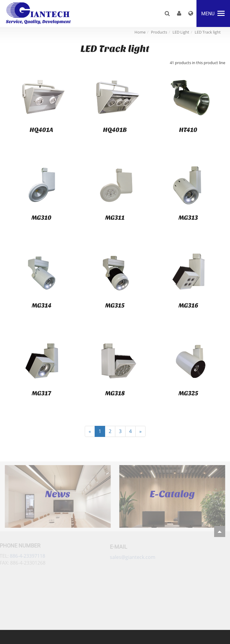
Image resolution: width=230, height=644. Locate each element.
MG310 (41, 218)
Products (159, 32)
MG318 (115, 393)
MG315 (115, 305)
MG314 (42, 305)
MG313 (188, 218)
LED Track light (208, 32)
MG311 (115, 218)
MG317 (41, 393)
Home (140, 32)
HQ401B (115, 130)
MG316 (188, 305)
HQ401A (41, 130)
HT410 (188, 130)
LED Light (181, 32)
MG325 (188, 393)
